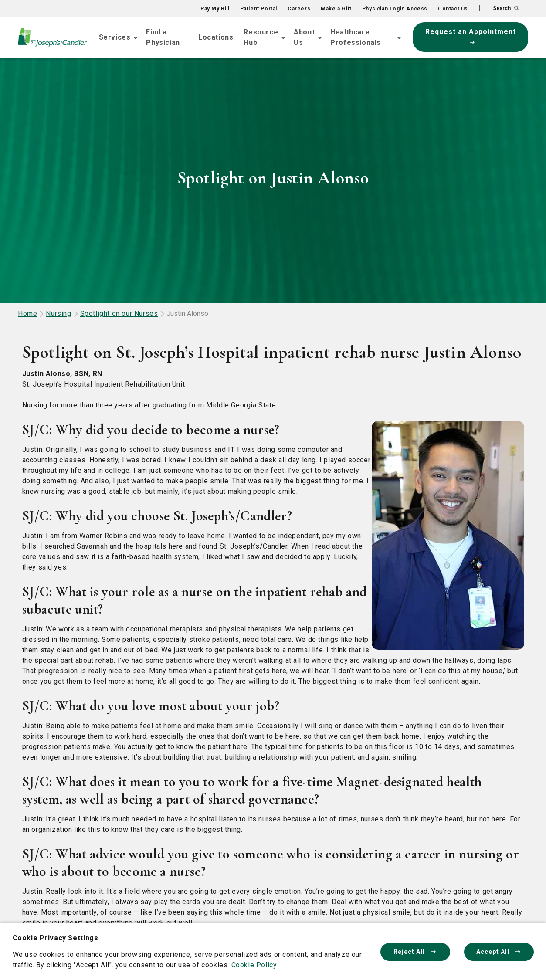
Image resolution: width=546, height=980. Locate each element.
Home (27, 314)
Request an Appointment (471, 36)
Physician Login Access (395, 9)
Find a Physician (163, 37)
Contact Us (453, 9)
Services (115, 37)
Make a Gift (336, 9)
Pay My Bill (215, 9)
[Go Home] (52, 37)
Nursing (58, 314)
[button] (499, 8)
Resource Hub (261, 37)
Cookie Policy (254, 965)
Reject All (415, 952)
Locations (216, 37)
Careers (299, 9)
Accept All (499, 952)
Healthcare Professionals (356, 37)
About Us (304, 37)
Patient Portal (259, 9)
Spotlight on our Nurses (119, 314)
